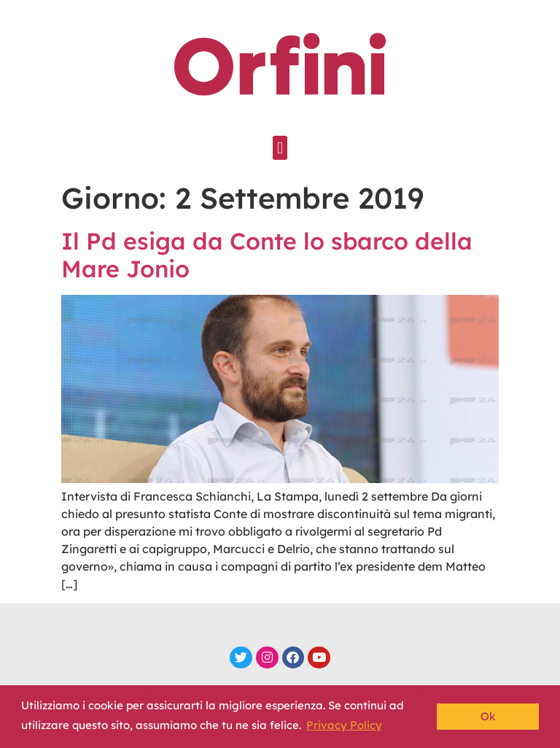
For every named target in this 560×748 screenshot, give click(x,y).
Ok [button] (488, 716)
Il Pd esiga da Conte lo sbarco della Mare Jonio (267, 255)
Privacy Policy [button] (344, 725)
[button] (280, 148)
